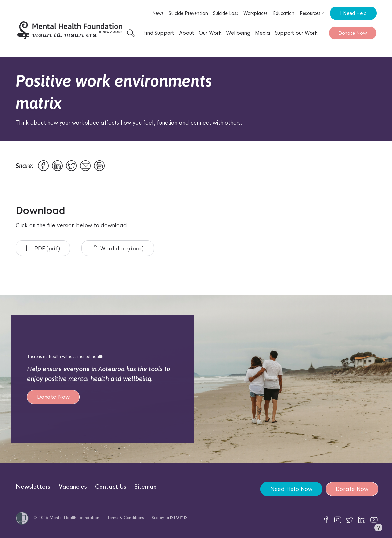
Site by (169, 518)
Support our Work (296, 33)
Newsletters (33, 487)
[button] (378, 529)
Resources (312, 13)
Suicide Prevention (188, 13)
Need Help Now (291, 489)
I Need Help (353, 13)
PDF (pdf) (43, 248)
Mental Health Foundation (74, 518)
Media (263, 33)
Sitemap (146, 487)
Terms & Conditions (125, 518)
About (186, 33)
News (158, 13)
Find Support (159, 33)
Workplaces (256, 13)
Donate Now (353, 33)
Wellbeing (238, 33)
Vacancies (73, 487)
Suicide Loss (226, 13)
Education (284, 13)
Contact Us (111, 487)
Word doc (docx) (118, 248)
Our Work (210, 33)
